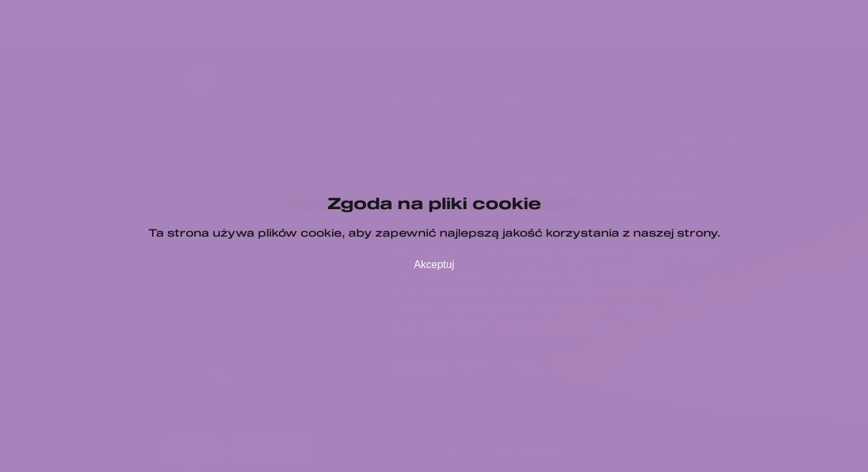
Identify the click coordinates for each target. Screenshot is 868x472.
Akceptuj (434, 265)
